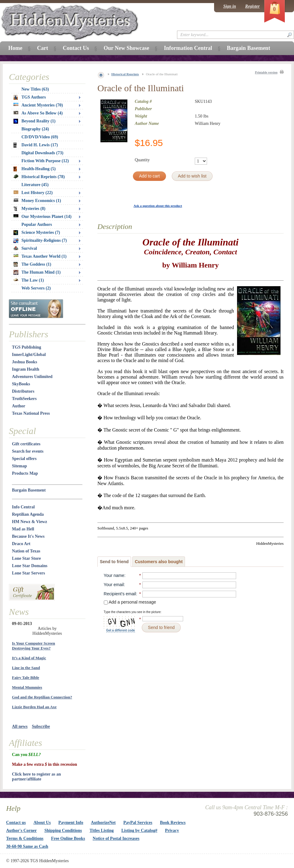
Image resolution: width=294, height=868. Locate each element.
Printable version (266, 72)
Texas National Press (31, 413)
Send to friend (114, 562)
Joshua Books (24, 362)
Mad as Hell (23, 529)
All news (20, 726)
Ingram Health (26, 369)
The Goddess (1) (32, 264)
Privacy (172, 831)
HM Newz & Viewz (30, 522)
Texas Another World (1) (40, 256)
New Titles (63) (35, 89)
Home (15, 48)
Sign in (230, 6)
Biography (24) (35, 129)
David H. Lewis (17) (36, 145)
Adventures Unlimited (32, 377)
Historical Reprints (125, 74)
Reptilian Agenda (28, 514)
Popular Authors (37, 224)
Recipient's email (120, 594)
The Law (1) (29, 280)
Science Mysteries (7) (37, 233)
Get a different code (121, 630)
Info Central (23, 507)
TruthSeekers (24, 399)
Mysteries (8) (29, 209)
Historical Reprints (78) (39, 177)
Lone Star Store (26, 558)
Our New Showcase (126, 48)
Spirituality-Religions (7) (40, 241)
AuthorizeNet (103, 823)
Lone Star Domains (30, 566)
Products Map (25, 473)
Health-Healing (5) (35, 169)
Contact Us (76, 48)
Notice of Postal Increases (116, 838)
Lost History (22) (33, 193)
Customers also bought (159, 562)
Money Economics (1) (37, 201)
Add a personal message (130, 602)
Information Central (188, 48)
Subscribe (41, 726)
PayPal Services (138, 823)
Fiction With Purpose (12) (45, 161)
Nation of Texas (26, 551)
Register (253, 6)
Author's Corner (21, 831)
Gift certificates (26, 444)
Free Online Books (68, 838)
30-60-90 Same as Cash (27, 846)
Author (19, 406)
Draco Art (21, 544)
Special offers (24, 459)
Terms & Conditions (25, 838)
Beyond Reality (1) (34, 121)
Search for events (28, 451)
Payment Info (71, 823)
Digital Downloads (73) (42, 153)
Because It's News (28, 536)
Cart (43, 48)
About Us (42, 823)
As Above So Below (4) (38, 113)
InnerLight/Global (29, 355)
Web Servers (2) (36, 288)
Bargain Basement (29, 490)
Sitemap (19, 466)
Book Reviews (173, 823)
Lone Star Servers (28, 573)
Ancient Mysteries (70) (38, 105)
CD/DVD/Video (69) (40, 137)
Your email (114, 585)
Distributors (23, 391)
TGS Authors (30, 97)
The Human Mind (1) (37, 272)
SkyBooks (21, 384)
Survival (25, 248)
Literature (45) (35, 185)
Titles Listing (102, 831)
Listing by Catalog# (139, 831)
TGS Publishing (26, 347)
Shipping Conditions (63, 831)
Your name (114, 575)
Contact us (16, 823)
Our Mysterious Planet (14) (42, 217)
